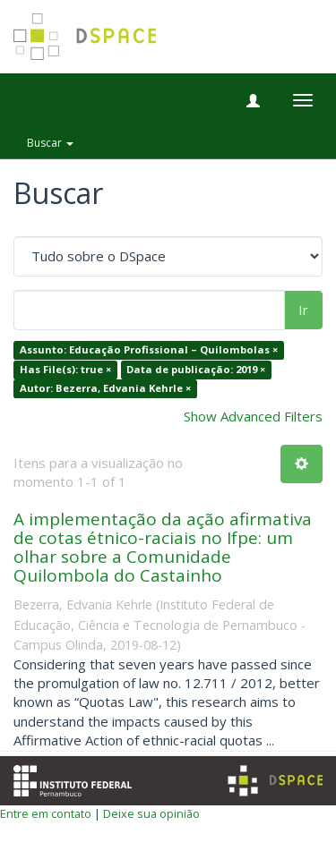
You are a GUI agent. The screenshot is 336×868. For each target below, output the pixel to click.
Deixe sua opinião (151, 813)
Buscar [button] (50, 143)
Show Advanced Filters (253, 416)
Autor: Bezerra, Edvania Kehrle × (105, 389)
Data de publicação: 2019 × (196, 369)
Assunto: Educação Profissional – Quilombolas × (149, 350)
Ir (303, 310)
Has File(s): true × (65, 369)
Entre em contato (46, 813)
